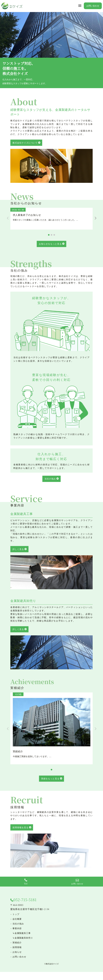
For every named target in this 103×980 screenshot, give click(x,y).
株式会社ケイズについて (25, 143)
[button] (95, 218)
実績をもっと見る (50, 778)
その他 (18, 694)
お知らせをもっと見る (50, 244)
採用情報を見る (20, 827)
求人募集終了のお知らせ (27, 215)
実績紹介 (18, 751)
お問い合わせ (93, 6)
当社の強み (50, 479)
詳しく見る (18, 549)
